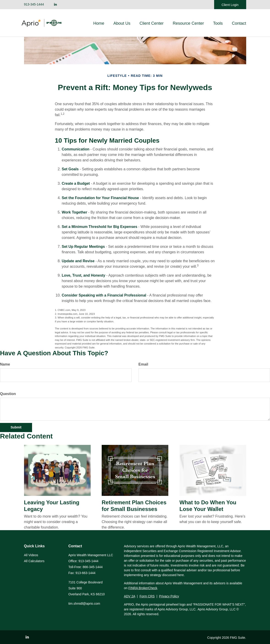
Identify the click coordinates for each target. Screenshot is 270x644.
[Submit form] (16, 428)
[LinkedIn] (55, 4)
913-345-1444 (34, 4)
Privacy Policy (169, 596)
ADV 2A (130, 596)
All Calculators (34, 561)
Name (5, 364)
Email (143, 364)
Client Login (230, 5)
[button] (122, 23)
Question (8, 394)
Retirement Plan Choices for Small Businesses (134, 506)
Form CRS (147, 596)
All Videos (31, 555)
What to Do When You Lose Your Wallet (208, 506)
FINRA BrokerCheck (143, 588)
